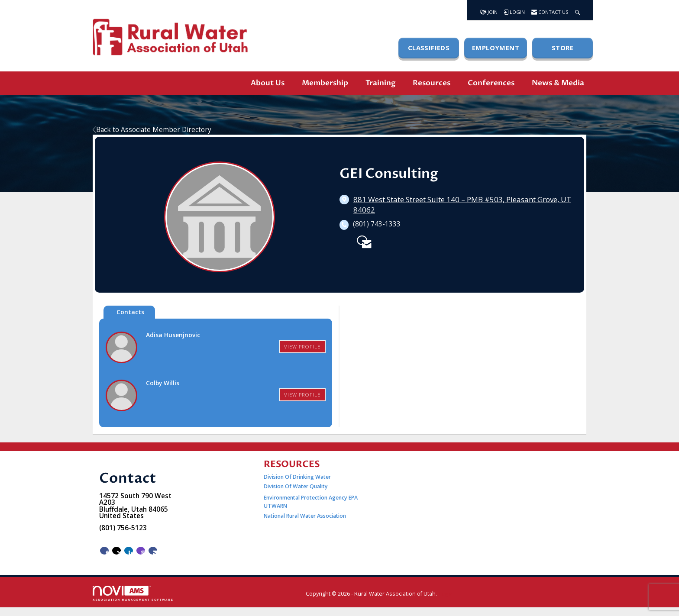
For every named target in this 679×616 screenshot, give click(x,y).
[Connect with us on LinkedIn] (129, 551)
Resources (432, 83)
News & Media (558, 83)
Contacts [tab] (130, 312)
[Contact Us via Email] (153, 551)
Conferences (491, 83)
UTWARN (275, 506)
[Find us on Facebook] (104, 551)
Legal (446, 594)
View (302, 347)
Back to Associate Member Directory (152, 130)
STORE (563, 48)
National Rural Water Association (305, 516)
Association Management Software (133, 593)
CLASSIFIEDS (429, 48)
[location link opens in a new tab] (462, 205)
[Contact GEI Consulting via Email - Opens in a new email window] (362, 240)
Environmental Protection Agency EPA (311, 498)
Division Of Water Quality (296, 486)
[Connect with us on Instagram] (141, 551)
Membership (325, 83)
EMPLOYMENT (496, 48)
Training (380, 83)
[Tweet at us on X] (116, 551)
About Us (268, 83)
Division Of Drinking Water (298, 477)
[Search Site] (577, 10)
